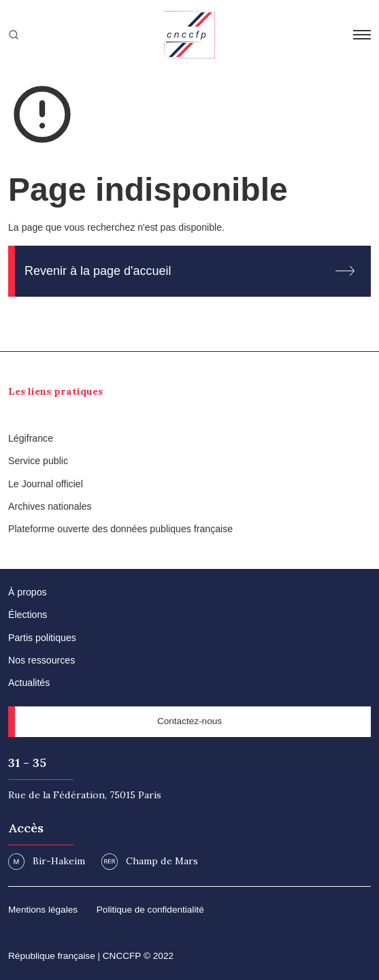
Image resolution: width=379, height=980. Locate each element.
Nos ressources (42, 660)
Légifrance (31, 438)
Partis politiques (42, 638)
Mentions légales (43, 910)
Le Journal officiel (46, 484)
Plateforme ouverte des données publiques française (120, 529)
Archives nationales (50, 506)
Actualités (29, 683)
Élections (28, 615)
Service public (38, 461)
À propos (28, 592)
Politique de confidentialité (150, 910)
